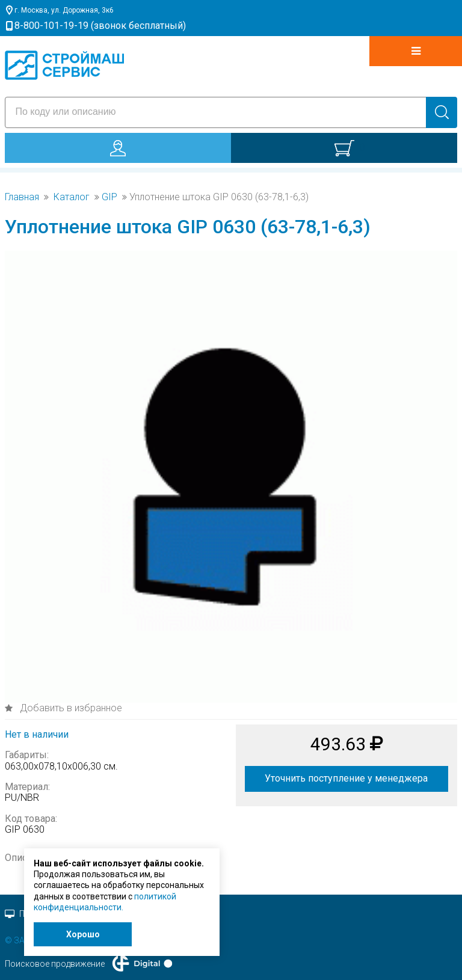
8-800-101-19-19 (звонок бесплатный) (100, 26)
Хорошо (83, 934)
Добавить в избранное (70, 708)
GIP (109, 197)
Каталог (72, 197)
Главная (22, 197)
